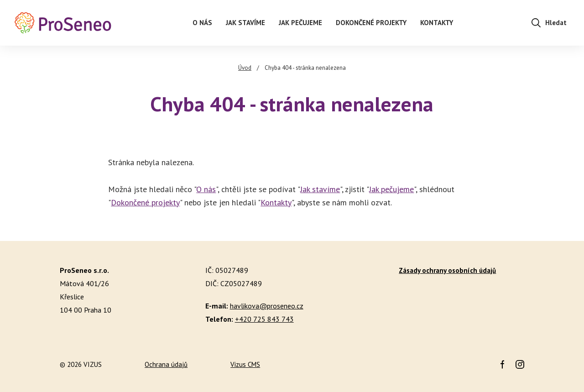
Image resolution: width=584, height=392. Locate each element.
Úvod (245, 68)
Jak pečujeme (391, 189)
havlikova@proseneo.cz (267, 306)
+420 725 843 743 (264, 319)
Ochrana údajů (166, 364)
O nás (206, 189)
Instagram (520, 364)
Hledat (556, 23)
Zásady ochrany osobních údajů (447, 270)
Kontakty (276, 202)
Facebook (502, 364)
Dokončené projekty (145, 202)
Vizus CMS (245, 364)
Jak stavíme (320, 189)
